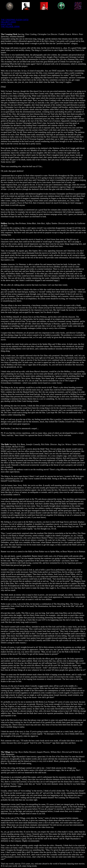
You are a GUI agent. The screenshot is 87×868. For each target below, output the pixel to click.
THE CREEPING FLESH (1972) (15, 20)
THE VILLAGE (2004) (10, 27)
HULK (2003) (7, 24)
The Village (6, 752)
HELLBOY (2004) (8, 22)
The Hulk (5, 444)
